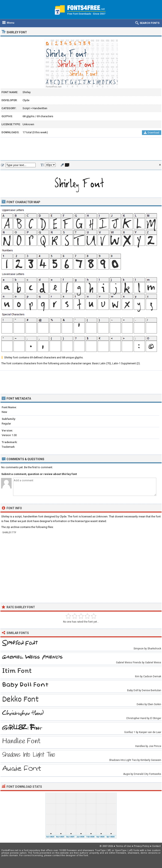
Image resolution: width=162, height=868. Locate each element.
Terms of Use (123, 846)
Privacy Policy (142, 846)
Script (26, 108)
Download (152, 133)
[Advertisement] (81, 149)
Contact (156, 846)
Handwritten (40, 108)
